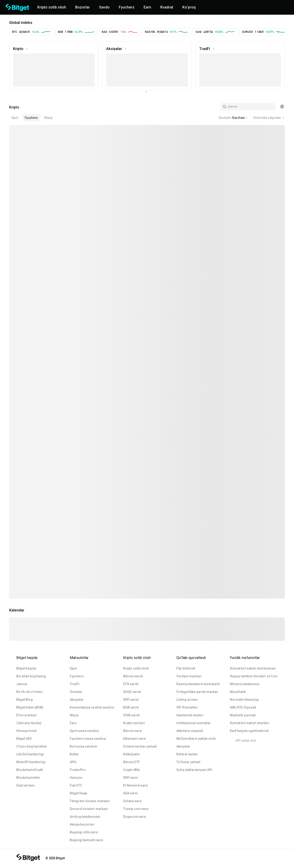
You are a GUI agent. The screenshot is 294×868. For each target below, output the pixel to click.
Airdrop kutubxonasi (85, 817)
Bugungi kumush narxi (86, 840)
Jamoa (22, 684)
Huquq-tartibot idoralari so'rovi (254, 676)
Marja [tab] (48, 118)
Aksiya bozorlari (82, 824)
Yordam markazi (189, 676)
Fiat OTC (76, 785)
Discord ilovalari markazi (89, 809)
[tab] (14, 107)
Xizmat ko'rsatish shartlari (250, 723)
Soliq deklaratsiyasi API (194, 770)
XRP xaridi (131, 700)
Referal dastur (187, 754)
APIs (73, 762)
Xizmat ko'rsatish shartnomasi (253, 668)
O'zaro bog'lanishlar (32, 746)
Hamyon (76, 778)
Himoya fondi (26, 731)
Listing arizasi (187, 700)
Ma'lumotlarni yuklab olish (196, 739)
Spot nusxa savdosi (84, 731)
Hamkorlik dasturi (190, 715)
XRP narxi (130, 778)
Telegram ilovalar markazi (90, 801)
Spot (73, 668)
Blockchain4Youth (30, 770)
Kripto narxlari (134, 723)
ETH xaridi (131, 684)
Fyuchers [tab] (31, 118)
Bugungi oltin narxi (84, 832)
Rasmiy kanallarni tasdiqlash (198, 684)
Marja (74, 715)
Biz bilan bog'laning (31, 676)
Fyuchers (77, 676)
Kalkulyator (132, 754)
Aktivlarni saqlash (190, 731)
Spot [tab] (15, 118)
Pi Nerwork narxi (136, 785)
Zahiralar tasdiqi (29, 723)
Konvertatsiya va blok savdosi (92, 707)
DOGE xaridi (132, 692)
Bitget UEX (24, 739)
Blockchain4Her (28, 778)
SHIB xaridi (132, 715)
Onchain (76, 692)
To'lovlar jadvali (188, 762)
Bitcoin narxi (133, 731)
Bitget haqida (26, 668)
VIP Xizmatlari (187, 707)
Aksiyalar (77, 700)
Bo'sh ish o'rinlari (29, 692)
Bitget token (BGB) (30, 707)
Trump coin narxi (136, 809)
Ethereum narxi (135, 739)
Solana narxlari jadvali (140, 746)
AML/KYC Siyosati (243, 707)
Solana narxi (133, 801)
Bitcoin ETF (132, 762)
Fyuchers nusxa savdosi (88, 739)
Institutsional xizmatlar (194, 723)
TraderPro (78, 770)
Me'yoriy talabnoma (245, 684)
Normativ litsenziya (244, 700)
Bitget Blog (25, 700)
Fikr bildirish (186, 668)
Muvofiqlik (238, 692)
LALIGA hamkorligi (30, 754)
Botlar (74, 754)
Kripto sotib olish (136, 668)
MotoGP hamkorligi (31, 762)
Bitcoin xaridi (133, 676)
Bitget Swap (78, 793)
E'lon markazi (26, 715)
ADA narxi (130, 793)
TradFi (75, 684)
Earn (73, 723)
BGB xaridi (131, 707)
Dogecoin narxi (135, 817)
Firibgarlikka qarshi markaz (197, 692)
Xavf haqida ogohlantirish (249, 731)
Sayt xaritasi (25, 785)
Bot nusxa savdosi (83, 746)
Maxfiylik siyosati (243, 715)
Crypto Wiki (132, 770)
